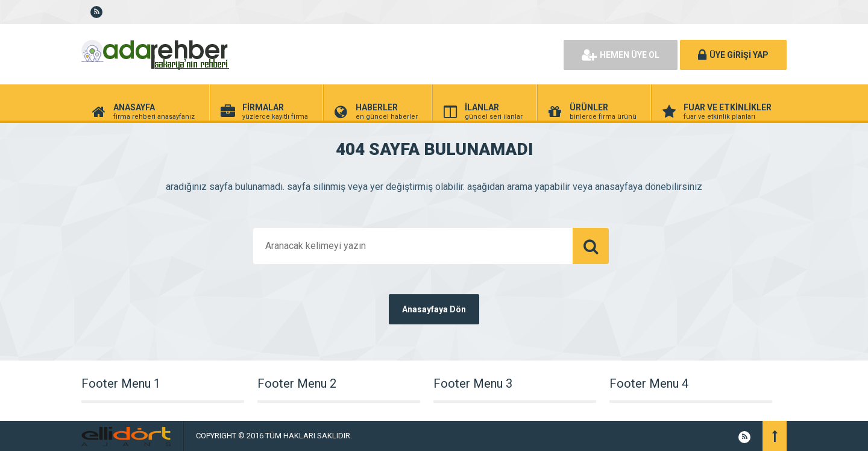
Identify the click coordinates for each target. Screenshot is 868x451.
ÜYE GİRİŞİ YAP (733, 55)
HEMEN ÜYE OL (621, 55)
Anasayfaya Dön (434, 309)
